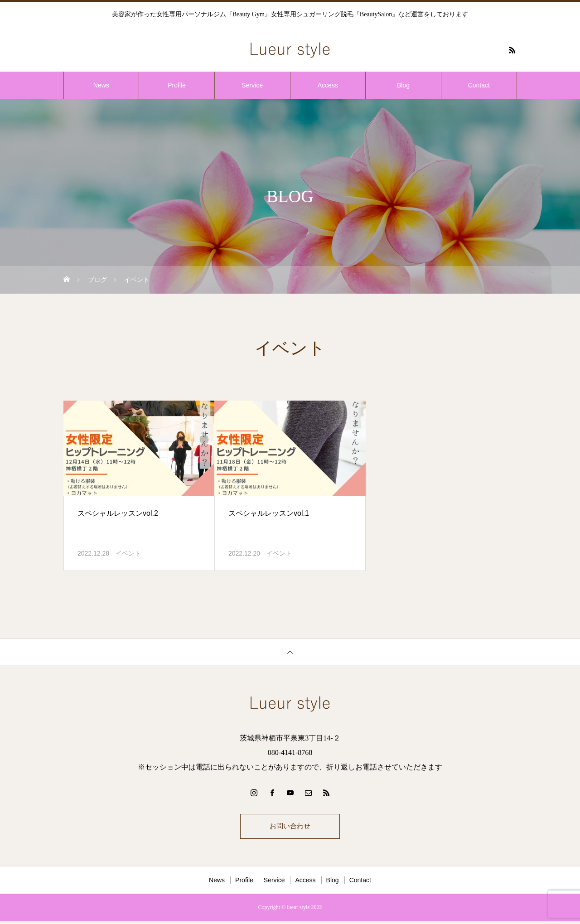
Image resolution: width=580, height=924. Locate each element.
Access (328, 85)
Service (252, 85)
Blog (403, 85)
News (101, 85)
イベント (128, 553)
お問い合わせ (290, 828)
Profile (177, 85)
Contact (479, 85)
